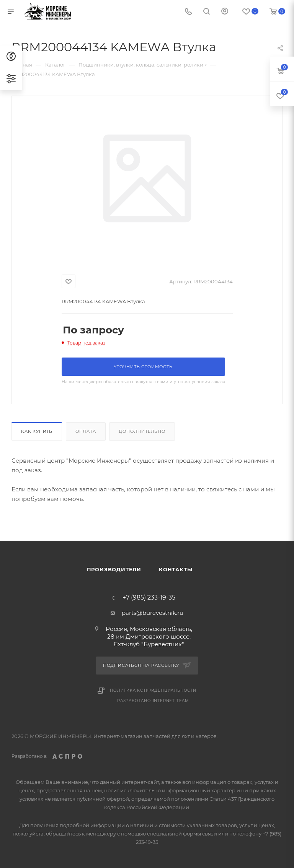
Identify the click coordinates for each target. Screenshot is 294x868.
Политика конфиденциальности (153, 690)
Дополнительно (142, 431)
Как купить (37, 431)
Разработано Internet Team (153, 701)
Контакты (176, 569)
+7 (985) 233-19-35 (149, 598)
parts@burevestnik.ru (153, 613)
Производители (114, 569)
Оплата (86, 431)
